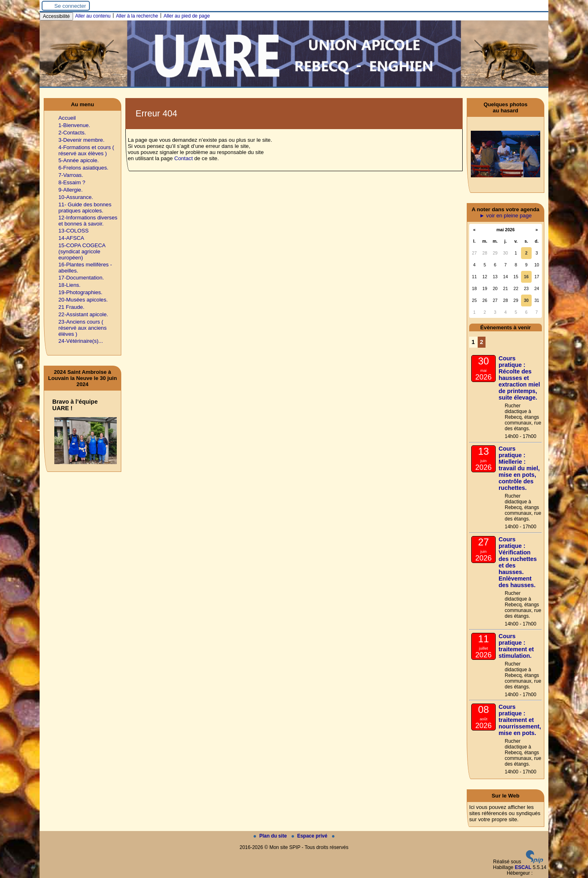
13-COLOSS (73, 231)
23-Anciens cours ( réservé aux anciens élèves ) (82, 328)
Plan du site (271, 836)
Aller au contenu (93, 16)
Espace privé (310, 836)
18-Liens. (69, 285)
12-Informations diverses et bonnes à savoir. (88, 221)
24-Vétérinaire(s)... (81, 341)
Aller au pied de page (186, 16)
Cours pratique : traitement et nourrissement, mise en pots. (520, 720)
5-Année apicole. (79, 160)
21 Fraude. (71, 307)
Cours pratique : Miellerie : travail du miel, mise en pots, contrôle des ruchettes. (519, 468)
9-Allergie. (70, 190)
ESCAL (523, 867)
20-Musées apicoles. (83, 300)
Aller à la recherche (137, 16)
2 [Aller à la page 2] (481, 342)
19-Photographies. (80, 292)
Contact (184, 158)
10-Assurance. (76, 197)
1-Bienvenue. (74, 125)
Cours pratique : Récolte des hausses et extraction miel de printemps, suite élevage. (519, 378)
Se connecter (70, 6)
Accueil (67, 118)
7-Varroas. (71, 175)
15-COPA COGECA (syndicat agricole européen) (82, 251)
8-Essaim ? (72, 182)
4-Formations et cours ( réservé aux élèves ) (86, 150)
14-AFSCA (71, 238)
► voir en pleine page (506, 216)
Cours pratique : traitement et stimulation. (516, 646)
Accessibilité (56, 16)
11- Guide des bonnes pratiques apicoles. (85, 208)
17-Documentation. (81, 278)
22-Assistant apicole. (83, 314)
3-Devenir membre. (81, 140)
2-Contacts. (72, 133)
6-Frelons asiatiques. (83, 168)
